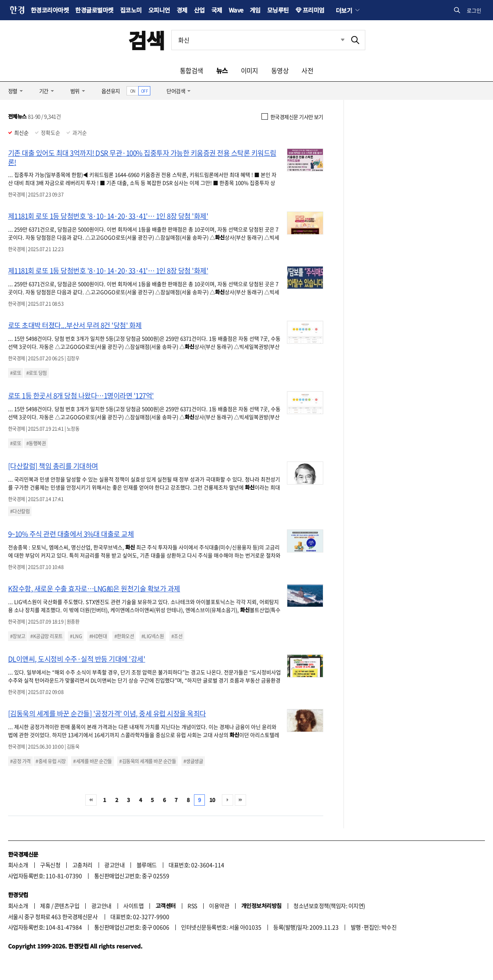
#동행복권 (36, 443)
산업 (199, 10)
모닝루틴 (278, 10)
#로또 (16, 373)
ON (133, 91)
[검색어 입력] (259, 40)
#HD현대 (98, 636)
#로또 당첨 (37, 373)
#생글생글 (193, 761)
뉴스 (222, 70)
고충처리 (82, 865)
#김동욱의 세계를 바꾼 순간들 (147, 761)
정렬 (13, 91)
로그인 (474, 10)
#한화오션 (124, 636)
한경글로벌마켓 (94, 10)
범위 (75, 91)
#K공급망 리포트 (46, 636)
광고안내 (114, 865)
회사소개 (18, 865)
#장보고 (18, 636)
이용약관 (219, 906)
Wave (236, 10)
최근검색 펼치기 (337, 40)
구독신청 (50, 865)
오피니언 (159, 10)
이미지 (250, 70)
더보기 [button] (344, 10)
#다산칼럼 (20, 511)
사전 (307, 70)
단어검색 (176, 91)
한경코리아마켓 (50, 10)
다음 (228, 800)
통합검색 (192, 70)
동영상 (280, 70)
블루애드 (147, 865)
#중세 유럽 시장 (51, 761)
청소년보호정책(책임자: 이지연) (329, 906)
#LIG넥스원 (153, 636)
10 (212, 800)
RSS (192, 906)
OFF (144, 91)
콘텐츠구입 (67, 906)
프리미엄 (314, 10)
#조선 (177, 636)
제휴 (45, 906)
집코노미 (131, 10)
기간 (44, 91)
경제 (182, 10)
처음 (91, 800)
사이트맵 (133, 906)
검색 (146, 40)
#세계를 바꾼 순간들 (92, 761)
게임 (255, 10)
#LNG (76, 636)
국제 (217, 10)
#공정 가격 (20, 761)
